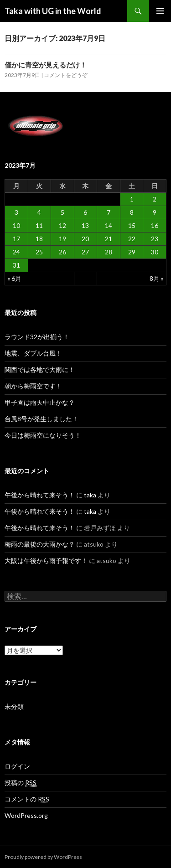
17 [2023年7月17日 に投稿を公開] (16, 239)
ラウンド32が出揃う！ (37, 337)
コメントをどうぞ (66, 75)
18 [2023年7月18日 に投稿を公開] (39, 239)
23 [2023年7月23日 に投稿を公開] (155, 239)
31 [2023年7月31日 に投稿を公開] (16, 265)
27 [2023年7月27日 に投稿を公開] (85, 252)
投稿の (21, 783)
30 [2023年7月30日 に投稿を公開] (155, 252)
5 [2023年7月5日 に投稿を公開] (62, 212)
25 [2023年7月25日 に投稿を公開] (39, 252)
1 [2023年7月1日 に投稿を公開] (132, 199)
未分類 (14, 706)
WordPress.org (26, 815)
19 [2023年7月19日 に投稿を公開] (62, 239)
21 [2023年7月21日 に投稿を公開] (109, 239)
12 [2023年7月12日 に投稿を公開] (62, 225)
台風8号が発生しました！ (41, 419)
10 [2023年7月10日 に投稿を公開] (16, 225)
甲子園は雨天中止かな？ (40, 402)
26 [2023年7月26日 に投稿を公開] (62, 252)
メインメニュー (160, 11)
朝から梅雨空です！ (33, 386)
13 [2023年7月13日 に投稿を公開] (85, 225)
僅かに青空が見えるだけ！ (46, 65)
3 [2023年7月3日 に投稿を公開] (16, 212)
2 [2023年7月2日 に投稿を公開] (155, 199)
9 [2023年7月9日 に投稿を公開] (155, 212)
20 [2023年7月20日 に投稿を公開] (85, 239)
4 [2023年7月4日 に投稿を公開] (39, 212)
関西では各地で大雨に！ (40, 369)
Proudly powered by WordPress (43, 857)
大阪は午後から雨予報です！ (46, 561)
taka (90, 495)
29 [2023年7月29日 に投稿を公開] (132, 252)
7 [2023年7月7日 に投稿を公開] (109, 212)
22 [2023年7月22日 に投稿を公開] (132, 239)
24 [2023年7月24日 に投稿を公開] (16, 252)
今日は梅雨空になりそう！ (43, 435)
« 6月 (14, 278)
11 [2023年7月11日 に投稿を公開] (39, 225)
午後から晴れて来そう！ (40, 495)
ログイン (17, 766)
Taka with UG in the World (53, 11)
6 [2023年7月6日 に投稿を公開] (85, 212)
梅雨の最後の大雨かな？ (40, 544)
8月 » (157, 278)
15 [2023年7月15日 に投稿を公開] (132, 225)
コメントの (27, 799)
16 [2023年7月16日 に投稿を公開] (155, 225)
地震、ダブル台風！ (33, 353)
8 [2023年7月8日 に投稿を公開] (132, 212)
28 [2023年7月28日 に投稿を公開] (109, 252)
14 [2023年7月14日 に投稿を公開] (109, 225)
